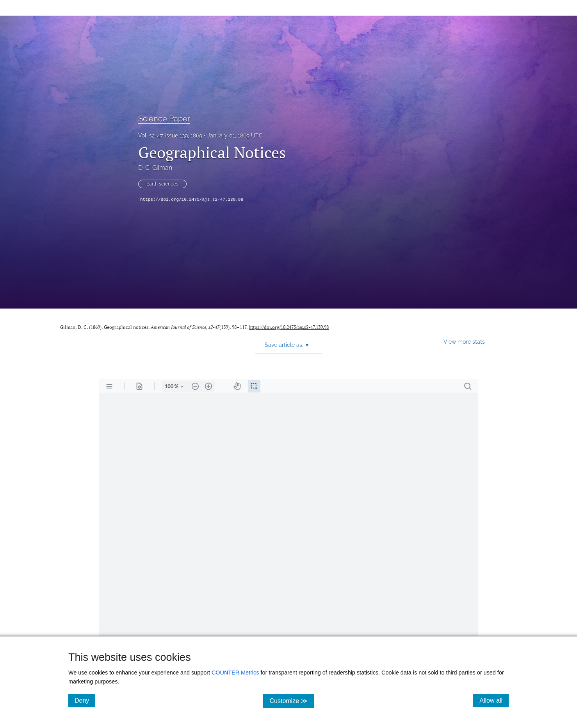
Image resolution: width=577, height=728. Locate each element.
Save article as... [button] (287, 345)
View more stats (464, 342)
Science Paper (164, 119)
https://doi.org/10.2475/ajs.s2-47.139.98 (192, 200)
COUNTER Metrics (235, 673)
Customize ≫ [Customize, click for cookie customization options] (291, 700)
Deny (85, 700)
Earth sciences (162, 184)
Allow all (494, 700)
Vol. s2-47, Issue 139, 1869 (170, 136)
